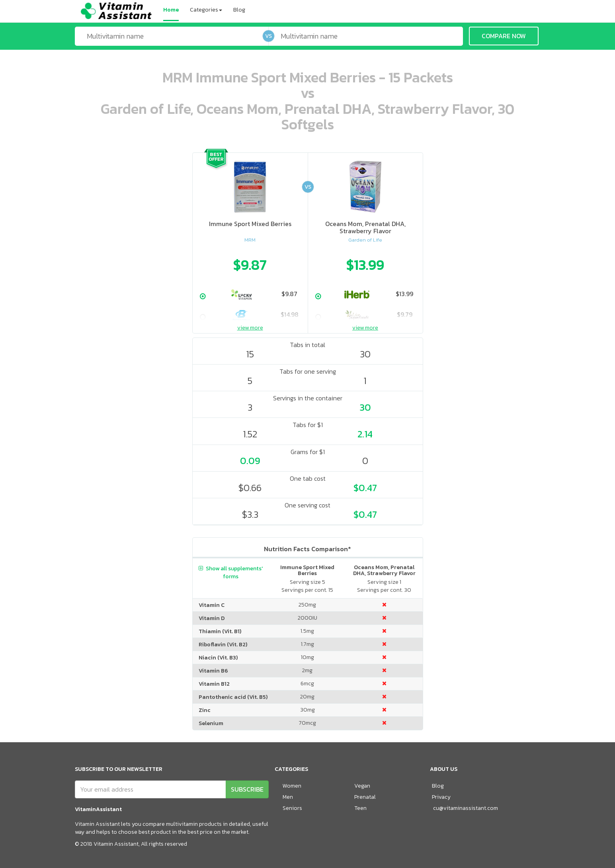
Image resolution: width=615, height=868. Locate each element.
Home (171, 10)
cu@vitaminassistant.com (466, 808)
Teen (360, 808)
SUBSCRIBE (247, 789)
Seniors (292, 808)
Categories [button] (206, 10)
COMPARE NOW (504, 36)
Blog (239, 10)
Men (288, 797)
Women (292, 786)
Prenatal (365, 797)
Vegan (362, 786)
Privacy (441, 797)
